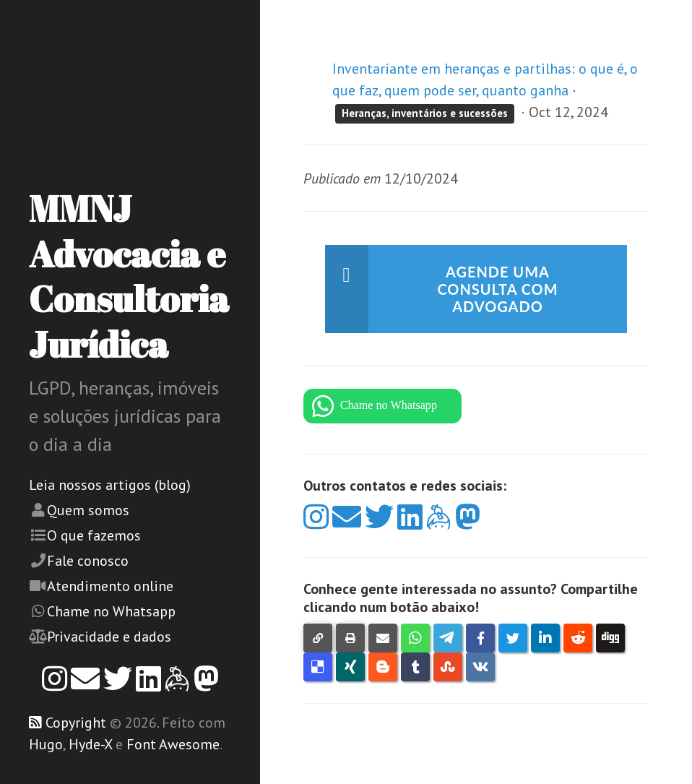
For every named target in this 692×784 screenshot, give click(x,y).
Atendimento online (110, 586)
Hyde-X (90, 744)
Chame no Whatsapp (111, 611)
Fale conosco (88, 561)
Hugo (46, 744)
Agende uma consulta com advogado (498, 289)
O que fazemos (94, 535)
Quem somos (88, 510)
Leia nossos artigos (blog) (110, 485)
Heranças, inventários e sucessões (425, 113)
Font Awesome (173, 744)
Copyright (76, 723)
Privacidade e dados (109, 637)
